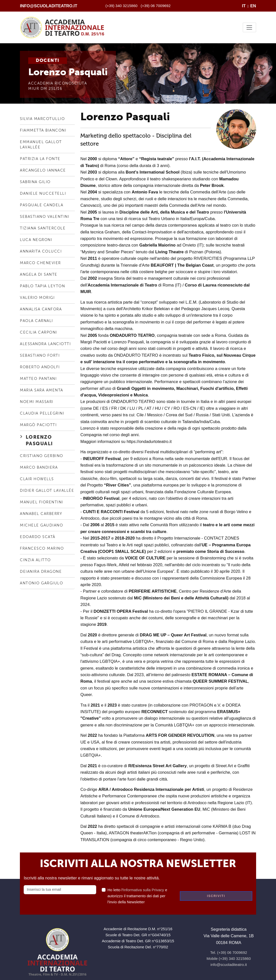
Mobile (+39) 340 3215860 (229, 958)
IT (244, 6)
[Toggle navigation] (249, 27)
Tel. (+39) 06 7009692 (229, 952)
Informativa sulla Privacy (144, 890)
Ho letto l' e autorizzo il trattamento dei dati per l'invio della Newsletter (137, 896)
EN (253, 6)
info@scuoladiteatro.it (49, 6)
